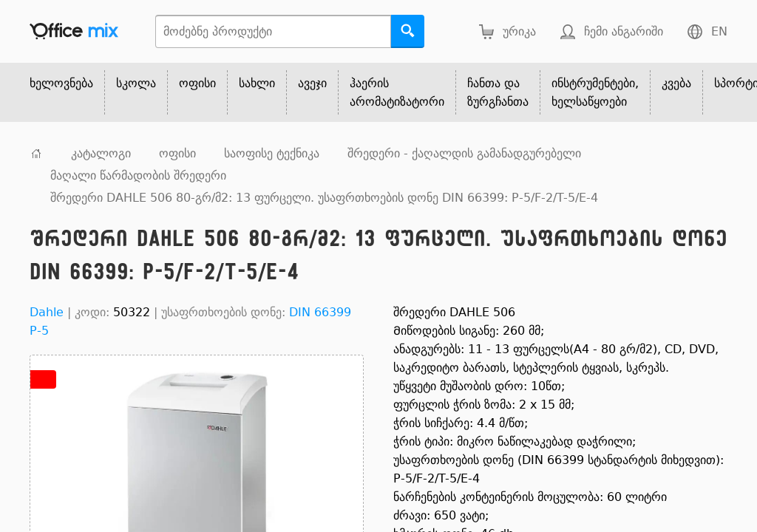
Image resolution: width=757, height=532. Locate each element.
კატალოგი (101, 153)
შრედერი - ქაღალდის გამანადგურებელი (464, 153)
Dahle (47, 312)
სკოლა (136, 83)
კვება (676, 83)
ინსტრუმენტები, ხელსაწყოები (595, 92)
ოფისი (197, 83)
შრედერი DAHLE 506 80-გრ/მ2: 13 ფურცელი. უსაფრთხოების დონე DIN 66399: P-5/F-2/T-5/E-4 (324, 198)
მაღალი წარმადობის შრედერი (138, 175)
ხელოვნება (61, 83)
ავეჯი (312, 83)
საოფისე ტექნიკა (272, 153)
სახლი (257, 83)
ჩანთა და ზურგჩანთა (498, 92)
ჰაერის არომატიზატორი (397, 92)
